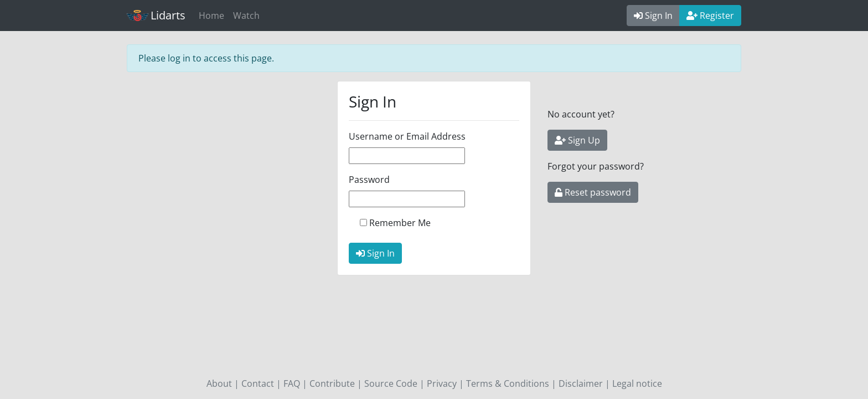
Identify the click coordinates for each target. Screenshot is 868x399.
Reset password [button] (593, 192)
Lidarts (156, 15)
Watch (246, 16)
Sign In (375, 253)
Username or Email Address (407, 136)
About (219, 383)
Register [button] (710, 16)
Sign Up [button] (577, 140)
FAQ (292, 383)
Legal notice (637, 383)
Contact (258, 383)
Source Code (391, 383)
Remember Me (400, 223)
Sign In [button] (653, 16)
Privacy (442, 383)
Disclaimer (581, 383)
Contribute (332, 383)
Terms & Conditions (508, 383)
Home (211, 16)
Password (369, 180)
